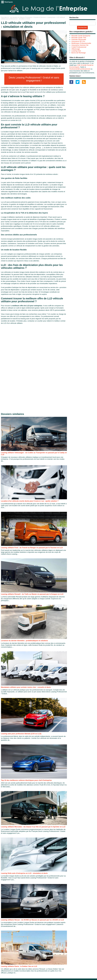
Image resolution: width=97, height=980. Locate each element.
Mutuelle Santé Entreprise (81, 36)
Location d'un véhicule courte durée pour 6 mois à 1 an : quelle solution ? (30, 501)
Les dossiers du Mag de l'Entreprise (21, 17)
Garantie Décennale (79, 39)
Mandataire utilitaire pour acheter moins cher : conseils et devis (26, 687)
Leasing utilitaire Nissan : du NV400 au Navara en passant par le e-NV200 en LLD (33, 920)
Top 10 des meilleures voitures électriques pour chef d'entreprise (26, 780)
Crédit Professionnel (79, 47)
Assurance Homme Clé (80, 45)
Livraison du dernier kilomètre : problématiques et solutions (24, 641)
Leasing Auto (51, 17)
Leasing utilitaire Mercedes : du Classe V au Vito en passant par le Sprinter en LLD (33, 827)
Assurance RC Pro (78, 41)
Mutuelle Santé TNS (79, 38)
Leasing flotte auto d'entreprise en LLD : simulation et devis (24, 873)
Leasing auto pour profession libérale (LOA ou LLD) (21, 734)
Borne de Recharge (79, 53)
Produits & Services (40, 17)
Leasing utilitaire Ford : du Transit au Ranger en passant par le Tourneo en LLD (32, 548)
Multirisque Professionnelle (81, 43)
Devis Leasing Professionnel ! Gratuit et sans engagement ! (34, 79)
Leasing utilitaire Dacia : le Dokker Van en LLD (19, 966)
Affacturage (76, 49)
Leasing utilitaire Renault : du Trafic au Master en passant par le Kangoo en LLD (32, 594)
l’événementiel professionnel (80, 69)
